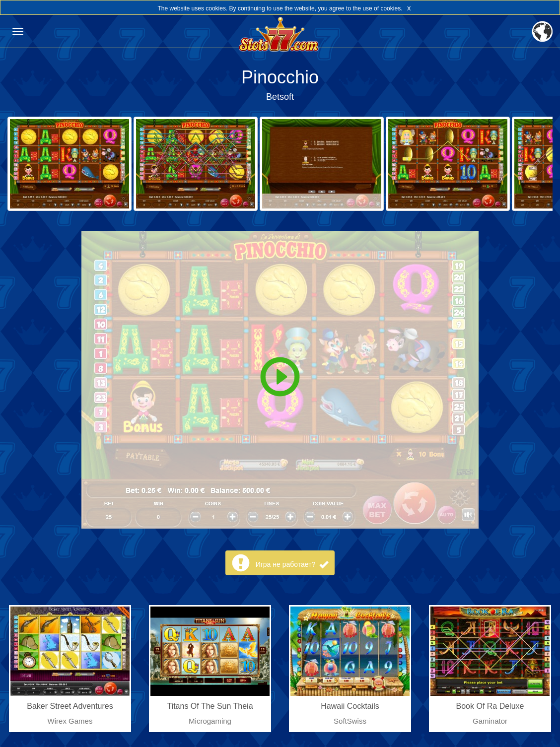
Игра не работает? (292, 564)
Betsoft (280, 97)
